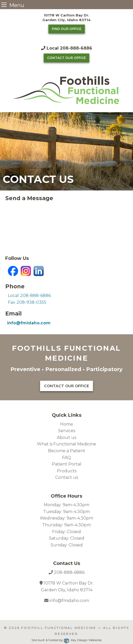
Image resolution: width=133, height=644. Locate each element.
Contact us (67, 477)
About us (66, 437)
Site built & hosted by (66, 640)
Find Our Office (67, 29)
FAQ (66, 458)
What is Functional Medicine (66, 444)
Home (67, 424)
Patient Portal (67, 464)
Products (67, 471)
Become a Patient (67, 451)
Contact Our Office (66, 58)
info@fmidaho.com (69, 601)
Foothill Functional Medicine (59, 628)
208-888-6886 (69, 572)
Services (67, 431)
